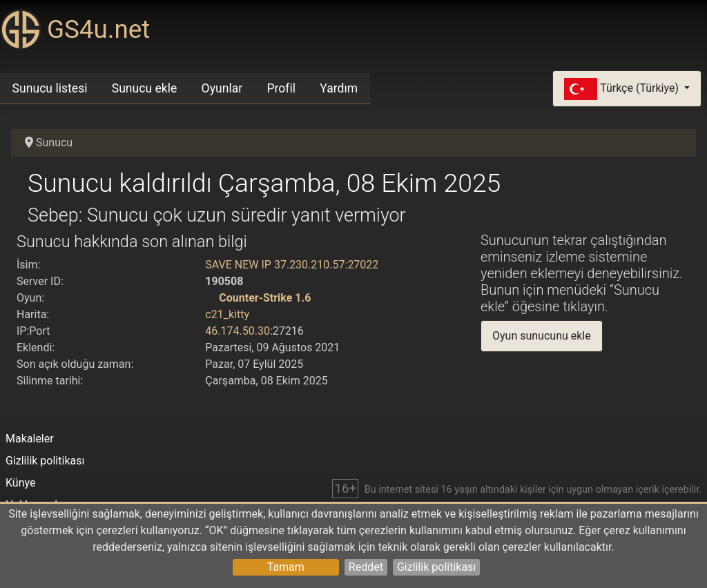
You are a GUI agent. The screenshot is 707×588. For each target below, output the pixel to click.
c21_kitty (227, 314)
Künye (20, 483)
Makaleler (30, 439)
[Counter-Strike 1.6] (211, 298)
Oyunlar (222, 88)
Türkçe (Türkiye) (623, 89)
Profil (281, 88)
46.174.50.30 (238, 331)
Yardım (339, 88)
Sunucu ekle (145, 88)
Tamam (286, 567)
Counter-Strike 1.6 (265, 298)
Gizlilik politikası (436, 567)
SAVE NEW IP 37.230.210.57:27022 (292, 265)
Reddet (366, 567)
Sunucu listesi (50, 88)
